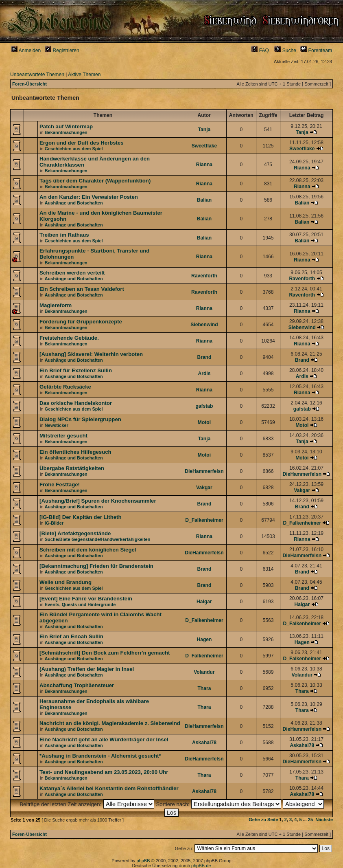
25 (310, 820)
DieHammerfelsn (204, 471)
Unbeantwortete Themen (37, 75)
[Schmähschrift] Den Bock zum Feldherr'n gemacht (105, 653)
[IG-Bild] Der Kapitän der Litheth (80, 517)
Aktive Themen (84, 75)
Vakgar (204, 488)
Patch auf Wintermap (66, 126)
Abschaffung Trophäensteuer (77, 685)
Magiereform (56, 305)
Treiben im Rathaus (64, 235)
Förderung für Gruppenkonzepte (81, 322)
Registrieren (62, 51)
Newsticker (57, 425)
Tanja (204, 130)
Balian (204, 200)
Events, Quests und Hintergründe (80, 604)
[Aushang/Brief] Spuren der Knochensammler (98, 501)
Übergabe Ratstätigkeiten (72, 468)
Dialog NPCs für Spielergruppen (80, 419)
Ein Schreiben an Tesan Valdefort (82, 289)
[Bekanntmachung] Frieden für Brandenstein (96, 566)
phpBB (143, 861)
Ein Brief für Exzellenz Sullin (76, 370)
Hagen (204, 639)
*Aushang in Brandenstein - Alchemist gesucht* (100, 756)
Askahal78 (204, 743)
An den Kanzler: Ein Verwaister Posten (89, 197)
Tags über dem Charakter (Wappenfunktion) (95, 181)
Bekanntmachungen (66, 132)
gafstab (204, 406)
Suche (285, 51)
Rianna (204, 165)
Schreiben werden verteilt (72, 273)
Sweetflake (204, 146)
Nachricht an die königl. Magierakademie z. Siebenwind (110, 723)
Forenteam (316, 51)
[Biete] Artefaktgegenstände (75, 533)
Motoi (204, 422)
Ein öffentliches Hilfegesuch (75, 452)
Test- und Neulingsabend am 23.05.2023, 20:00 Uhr (104, 772)
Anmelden (26, 51)
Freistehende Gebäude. (69, 338)
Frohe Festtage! (60, 485)
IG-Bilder (54, 523)
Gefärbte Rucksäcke (65, 387)
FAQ (260, 51)
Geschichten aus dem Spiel (74, 149)
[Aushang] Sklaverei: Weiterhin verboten (91, 354)
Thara (204, 688)
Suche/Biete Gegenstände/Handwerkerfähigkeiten (98, 539)
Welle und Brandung (66, 582)
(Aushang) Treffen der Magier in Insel (87, 669)
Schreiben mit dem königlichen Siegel (88, 550)
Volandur (204, 672)
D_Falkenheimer (204, 520)
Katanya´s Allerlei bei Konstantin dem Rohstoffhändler (109, 788)
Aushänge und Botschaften (74, 203)
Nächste (324, 820)
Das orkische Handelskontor (76, 403)
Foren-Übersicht (29, 84)
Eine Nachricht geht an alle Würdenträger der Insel (104, 739)
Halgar (204, 602)
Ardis (204, 374)
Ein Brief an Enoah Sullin (71, 636)
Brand (204, 357)
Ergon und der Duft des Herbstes (82, 143)
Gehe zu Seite (263, 820)
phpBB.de (201, 866)
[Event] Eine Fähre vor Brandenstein (86, 599)
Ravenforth (204, 276)
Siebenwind (204, 325)
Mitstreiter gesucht (63, 436)
